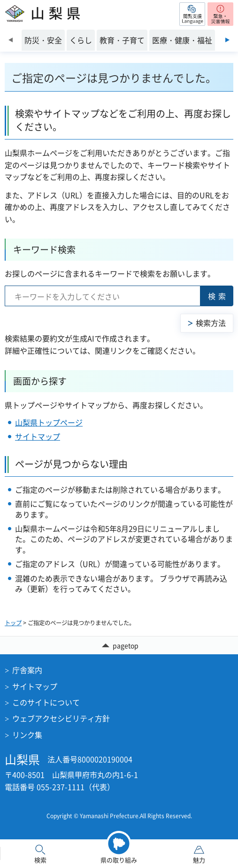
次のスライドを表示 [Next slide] (227, 40)
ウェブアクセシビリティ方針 (61, 718)
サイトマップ (38, 436)
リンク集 (27, 735)
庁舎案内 (27, 670)
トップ (13, 623)
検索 (218, 296)
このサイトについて (46, 702)
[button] (192, 14)
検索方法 (211, 323)
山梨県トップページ (49, 422)
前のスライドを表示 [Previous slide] (11, 40)
